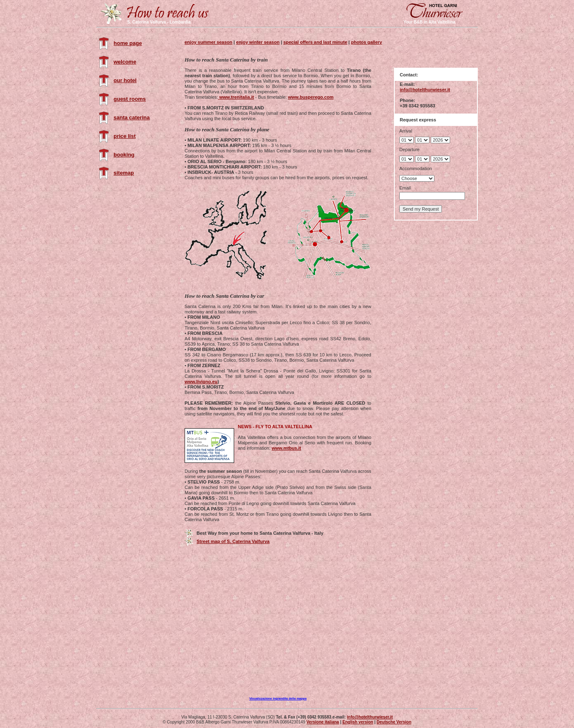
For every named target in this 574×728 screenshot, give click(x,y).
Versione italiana (323, 722)
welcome (125, 62)
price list (125, 136)
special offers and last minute (315, 42)
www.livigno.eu (201, 382)
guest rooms (130, 99)
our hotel (125, 80)
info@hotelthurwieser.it (425, 90)
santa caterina (132, 117)
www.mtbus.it (286, 448)
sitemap (124, 173)
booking (124, 155)
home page (128, 43)
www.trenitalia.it (236, 97)
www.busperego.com (311, 97)
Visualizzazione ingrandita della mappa (278, 698)
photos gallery (366, 42)
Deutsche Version (394, 722)
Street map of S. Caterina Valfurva (233, 541)
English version (358, 722)
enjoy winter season (258, 42)
